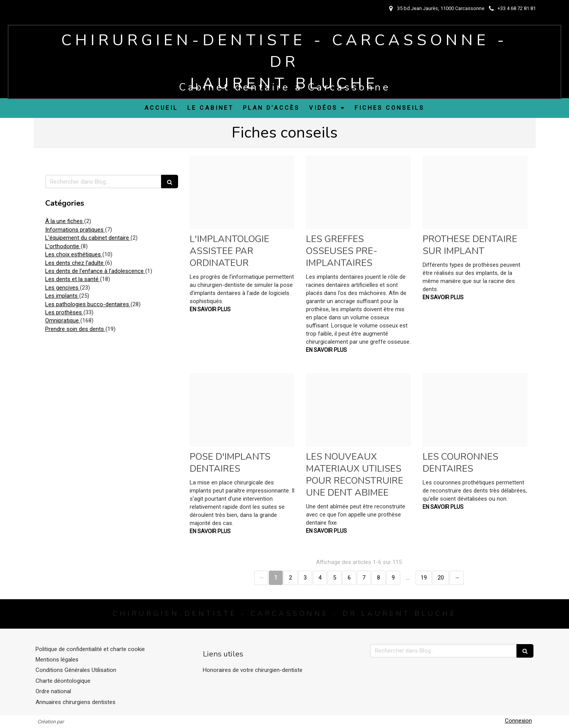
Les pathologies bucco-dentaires (88, 304)
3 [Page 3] (305, 578)
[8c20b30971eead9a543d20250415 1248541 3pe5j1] (475, 410)
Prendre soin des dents (75, 329)
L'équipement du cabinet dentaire (88, 238)
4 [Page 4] (320, 578)
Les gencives (63, 288)
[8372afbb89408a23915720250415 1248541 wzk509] (358, 192)
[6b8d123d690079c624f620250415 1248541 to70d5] (475, 192)
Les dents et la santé (73, 279)
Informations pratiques (75, 230)
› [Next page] (457, 578)
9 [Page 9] (393, 578)
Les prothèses (64, 312)
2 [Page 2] (290, 578)
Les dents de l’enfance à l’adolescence (95, 271)
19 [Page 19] (424, 578)
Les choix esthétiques (74, 254)
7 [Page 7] (364, 578)
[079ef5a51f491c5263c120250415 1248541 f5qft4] (358, 410)
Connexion (518, 721)
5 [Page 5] (335, 578)
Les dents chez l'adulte (75, 263)
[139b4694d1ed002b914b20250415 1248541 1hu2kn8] (242, 192)
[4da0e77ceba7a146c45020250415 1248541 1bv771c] (242, 410)
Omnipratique (63, 321)
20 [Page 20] (441, 578)
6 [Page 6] (349, 578)
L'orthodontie (63, 246)
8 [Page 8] (379, 578)
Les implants (62, 296)
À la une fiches (65, 221)
